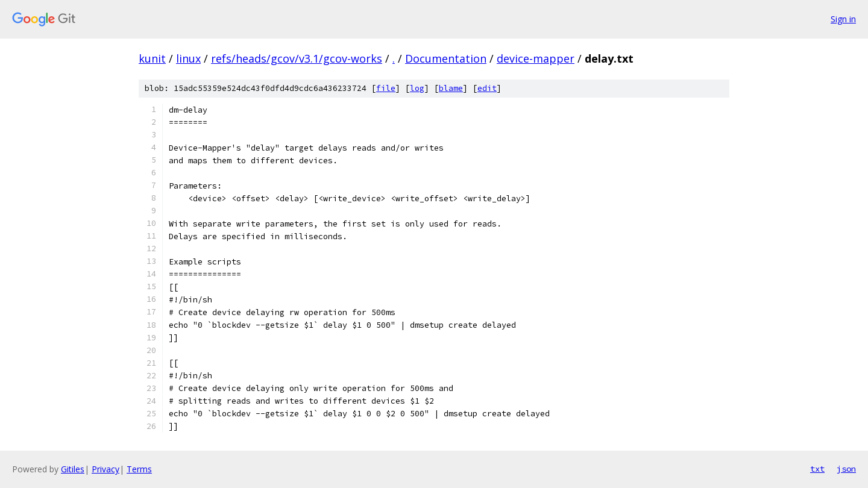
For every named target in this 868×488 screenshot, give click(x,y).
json (846, 469)
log (417, 88)
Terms (139, 469)
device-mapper (536, 58)
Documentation (446, 58)
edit (487, 88)
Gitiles (73, 469)
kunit (152, 58)
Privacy (105, 469)
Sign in (843, 19)
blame (451, 88)
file (386, 88)
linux (188, 58)
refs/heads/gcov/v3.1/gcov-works (297, 58)
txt (817, 469)
